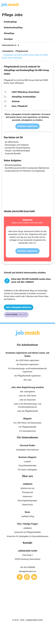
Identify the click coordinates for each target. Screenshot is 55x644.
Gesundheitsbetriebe (28, 466)
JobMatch (27, 528)
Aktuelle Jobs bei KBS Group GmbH (19, 211)
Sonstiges (8, 39)
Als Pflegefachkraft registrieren (27, 376)
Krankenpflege (10, 22)
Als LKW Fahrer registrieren (27, 360)
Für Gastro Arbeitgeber (27, 470)
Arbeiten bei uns (28, 488)
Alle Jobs (27, 380)
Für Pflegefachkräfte (28, 427)
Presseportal (28, 492)
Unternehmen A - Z (10, 45)
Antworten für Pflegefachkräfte (27, 532)
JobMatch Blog (27, 516)
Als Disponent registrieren (27, 364)
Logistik (27, 462)
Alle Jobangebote (27, 392)
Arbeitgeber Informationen (27, 450)
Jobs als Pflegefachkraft (27, 411)
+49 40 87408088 (28, 567)
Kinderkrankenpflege (13, 28)
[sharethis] (20, 577)
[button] (27, 22)
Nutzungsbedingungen (27, 501)
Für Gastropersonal (27, 431)
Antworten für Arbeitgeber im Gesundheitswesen (27, 536)
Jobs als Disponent (27, 400)
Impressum (28, 496)
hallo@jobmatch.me (28, 571)
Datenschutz (27, 505)
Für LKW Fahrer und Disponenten (27, 423)
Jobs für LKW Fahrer (27, 396)
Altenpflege (9, 33)
